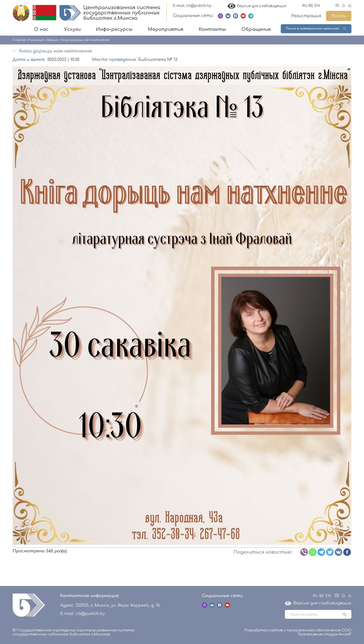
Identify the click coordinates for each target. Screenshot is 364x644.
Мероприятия (166, 29)
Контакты (212, 29)
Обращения (256, 29)
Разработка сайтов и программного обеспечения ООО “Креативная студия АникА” (298, 632)
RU (305, 6)
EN (317, 6)
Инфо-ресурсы (114, 29)
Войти (339, 16)
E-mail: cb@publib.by (192, 6)
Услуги (72, 29)
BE (311, 6)
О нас (41, 29)
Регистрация (306, 16)
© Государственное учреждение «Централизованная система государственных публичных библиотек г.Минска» (73, 632)
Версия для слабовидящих (257, 6)
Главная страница (28, 40)
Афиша (52, 40)
